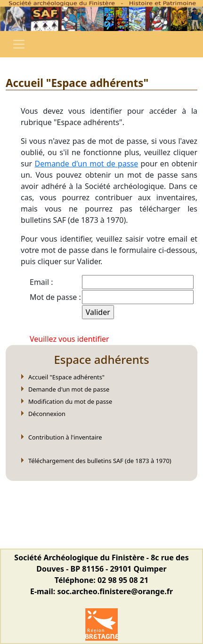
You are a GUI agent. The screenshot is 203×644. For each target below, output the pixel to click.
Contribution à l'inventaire (65, 437)
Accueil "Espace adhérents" (66, 377)
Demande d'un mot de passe (86, 164)
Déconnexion (47, 414)
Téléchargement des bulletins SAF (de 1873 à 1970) (100, 461)
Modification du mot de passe (70, 401)
